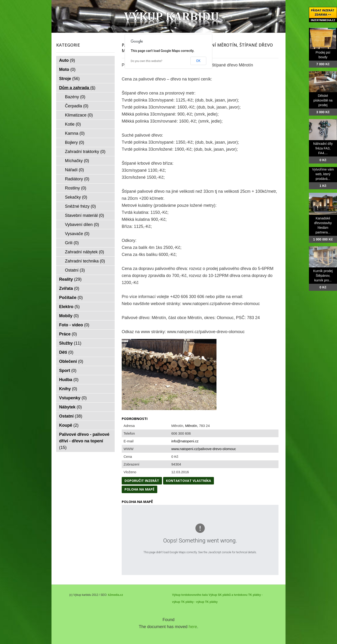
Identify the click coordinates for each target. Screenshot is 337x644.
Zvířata (69, 288)
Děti (66, 352)
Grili (72, 243)
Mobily (69, 316)
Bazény (75, 97)
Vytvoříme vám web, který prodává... (323, 174)
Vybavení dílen (82, 225)
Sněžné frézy (81, 206)
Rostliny (76, 188)
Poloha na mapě (139, 489)
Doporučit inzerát (142, 481)
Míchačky (77, 161)
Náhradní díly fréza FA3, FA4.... (323, 148)
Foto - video (74, 325)
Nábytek (71, 407)
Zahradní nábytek (85, 252)
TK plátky (211, 602)
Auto (67, 60)
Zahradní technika (85, 261)
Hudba (69, 380)
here (193, 627)
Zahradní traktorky (85, 152)
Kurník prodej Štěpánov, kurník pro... (323, 276)
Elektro (70, 307)
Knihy (68, 389)
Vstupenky (73, 398)
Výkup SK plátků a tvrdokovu (228, 595)
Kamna (75, 133)
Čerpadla (77, 106)
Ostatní (75, 270)
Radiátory (77, 179)
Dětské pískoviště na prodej (323, 100)
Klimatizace (79, 115)
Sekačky (76, 197)
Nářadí (75, 170)
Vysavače (77, 234)
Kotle (73, 124)
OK (198, 61)
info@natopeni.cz (185, 441)
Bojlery (75, 142)
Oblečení (71, 361)
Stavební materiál (85, 215)
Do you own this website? (147, 61)
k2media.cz (115, 595)
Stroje (70, 79)
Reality (70, 279)
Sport (68, 371)
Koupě (69, 425)
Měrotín (191, 426)
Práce (68, 334)
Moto (67, 69)
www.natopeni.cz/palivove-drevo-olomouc (204, 449)
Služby (70, 343)
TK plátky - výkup (192, 602)
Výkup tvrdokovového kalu (190, 595)
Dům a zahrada (77, 88)
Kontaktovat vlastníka (189, 481)
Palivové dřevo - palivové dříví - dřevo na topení (84, 441)
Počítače (71, 298)
